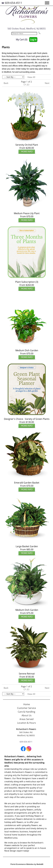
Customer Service (26, 708)
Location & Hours (27, 723)
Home (27, 704)
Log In (33, 40)
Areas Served (26, 719)
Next (47, 83)
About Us (27, 715)
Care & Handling (26, 712)
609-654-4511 (13, 3)
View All (31, 77)
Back (6, 83)
